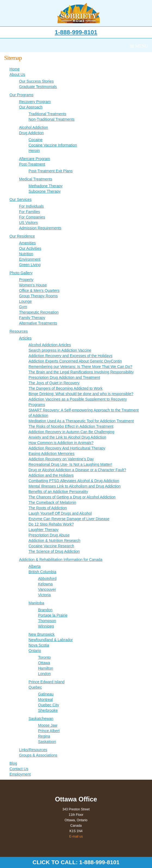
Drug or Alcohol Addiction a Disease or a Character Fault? (77, 470)
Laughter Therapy (44, 530)
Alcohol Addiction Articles (50, 345)
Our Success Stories (36, 81)
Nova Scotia (39, 645)
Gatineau (46, 694)
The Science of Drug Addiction (54, 551)
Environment (30, 259)
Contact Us (19, 769)
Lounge (25, 301)
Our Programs (21, 95)
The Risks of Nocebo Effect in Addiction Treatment (71, 426)
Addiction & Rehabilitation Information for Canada (61, 560)
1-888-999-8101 (76, 32)
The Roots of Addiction (48, 508)
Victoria (44, 595)
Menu (142, 46)
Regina (44, 736)
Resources (19, 331)
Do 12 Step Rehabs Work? (51, 524)
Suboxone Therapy (45, 191)
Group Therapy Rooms (38, 296)
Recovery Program (35, 102)
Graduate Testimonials (38, 87)
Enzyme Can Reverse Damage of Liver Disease (69, 519)
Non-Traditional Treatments (52, 119)
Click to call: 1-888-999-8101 (76, 862)
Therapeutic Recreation (39, 312)
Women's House (33, 285)
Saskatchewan (41, 719)
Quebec (35, 687)
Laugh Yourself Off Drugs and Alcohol (60, 513)
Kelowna (45, 584)
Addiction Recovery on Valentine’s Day (61, 459)
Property (26, 280)
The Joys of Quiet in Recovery (54, 383)
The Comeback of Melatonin (52, 502)
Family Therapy (32, 318)
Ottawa (44, 663)
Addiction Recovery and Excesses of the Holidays (70, 356)
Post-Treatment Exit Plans (51, 171)
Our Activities (30, 248)
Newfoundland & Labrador (51, 640)
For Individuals (31, 206)
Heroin (34, 151)
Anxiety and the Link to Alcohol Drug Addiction (67, 437)
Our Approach (31, 107)
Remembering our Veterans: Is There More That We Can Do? (80, 367)
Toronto (44, 657)
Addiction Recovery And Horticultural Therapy (67, 448)
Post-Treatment (32, 164)
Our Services (21, 199)
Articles (25, 338)
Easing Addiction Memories (52, 454)
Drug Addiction (31, 133)
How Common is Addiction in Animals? (61, 443)
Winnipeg (46, 626)
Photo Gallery (21, 273)
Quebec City (49, 705)
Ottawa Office (76, 799)
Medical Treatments (36, 179)
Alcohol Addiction (34, 127)
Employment (20, 774)
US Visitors (28, 223)
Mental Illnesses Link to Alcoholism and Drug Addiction (75, 486)
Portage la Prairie (53, 615)
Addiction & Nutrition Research (55, 541)
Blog (13, 763)
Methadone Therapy (46, 186)
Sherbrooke (48, 710)
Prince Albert (49, 731)
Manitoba (36, 603)
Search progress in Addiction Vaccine (60, 350)
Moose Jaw (48, 725)
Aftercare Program (35, 159)
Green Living (30, 265)
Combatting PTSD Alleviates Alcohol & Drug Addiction (74, 481)
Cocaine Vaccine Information (53, 145)
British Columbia (42, 572)
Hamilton (46, 668)
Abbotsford (47, 579)
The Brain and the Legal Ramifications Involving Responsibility (81, 372)
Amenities (27, 243)
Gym (23, 307)
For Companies (32, 217)
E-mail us (76, 836)
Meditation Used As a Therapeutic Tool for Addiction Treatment (81, 421)
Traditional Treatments (47, 114)
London (44, 674)
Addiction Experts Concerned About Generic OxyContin (75, 361)
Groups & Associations (38, 755)
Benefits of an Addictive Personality (58, 492)
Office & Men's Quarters (39, 291)
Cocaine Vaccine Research (51, 546)
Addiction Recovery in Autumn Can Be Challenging (71, 432)
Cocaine (35, 140)
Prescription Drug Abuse (49, 535)
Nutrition (26, 254)
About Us (17, 74)
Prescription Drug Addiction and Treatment (64, 377)
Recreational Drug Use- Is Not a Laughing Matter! (70, 464)
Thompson (47, 621)
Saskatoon (47, 742)
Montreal (45, 700)
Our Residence (22, 236)
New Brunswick (42, 634)
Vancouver (47, 589)
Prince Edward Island (46, 682)
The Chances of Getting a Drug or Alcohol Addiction (72, 497)
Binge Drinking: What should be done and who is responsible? (81, 394)
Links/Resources (33, 750)
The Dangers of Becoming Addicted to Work (66, 388)
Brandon (45, 610)
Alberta (35, 566)
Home (15, 69)
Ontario (35, 651)
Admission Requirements (40, 228)
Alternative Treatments (38, 323)
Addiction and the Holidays (51, 475)
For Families (30, 212)
